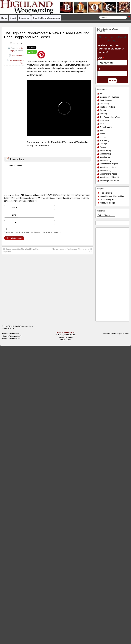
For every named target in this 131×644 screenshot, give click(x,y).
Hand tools (104, 120)
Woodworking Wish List (110, 177)
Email (101, 58)
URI (15, 223)
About (13, 18)
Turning (103, 147)
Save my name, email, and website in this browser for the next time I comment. (32, 232)
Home (4, 18)
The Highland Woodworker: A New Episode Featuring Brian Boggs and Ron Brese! (47, 35)
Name (15, 207)
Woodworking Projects (109, 164)
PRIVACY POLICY (9, 329)
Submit (112, 81)
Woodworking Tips (108, 171)
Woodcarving (105, 154)
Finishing (104, 114)
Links (102, 124)
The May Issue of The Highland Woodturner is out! (72, 250)
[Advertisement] (109, 274)
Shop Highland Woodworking (46, 18)
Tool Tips (104, 144)
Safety (103, 134)
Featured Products (108, 107)
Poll (102, 130)
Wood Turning (106, 151)
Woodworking (106, 161)
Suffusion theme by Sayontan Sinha (116, 334)
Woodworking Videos (109, 174)
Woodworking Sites (108, 200)
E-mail (14, 215)
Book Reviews (106, 100)
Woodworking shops (108, 167)
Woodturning (105, 157)
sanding (103, 137)
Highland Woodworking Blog (22, 326)
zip (99, 69)
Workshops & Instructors (110, 181)
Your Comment (15, 165)
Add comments (18, 56)
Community (105, 104)
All (11, 60)
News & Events (106, 127)
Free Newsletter (107, 193)
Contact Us (24, 18)
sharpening (105, 140)
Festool (103, 110)
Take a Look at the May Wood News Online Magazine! (22, 250)
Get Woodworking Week (110, 117)
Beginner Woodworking (109, 97)
